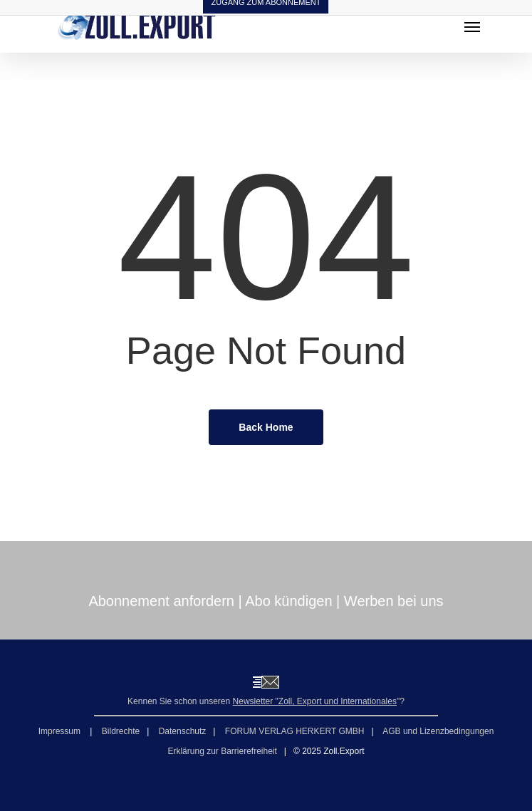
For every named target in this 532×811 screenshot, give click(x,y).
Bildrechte (121, 731)
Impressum (61, 731)
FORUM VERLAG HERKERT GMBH (295, 731)
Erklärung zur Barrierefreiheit (222, 751)
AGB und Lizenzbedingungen (438, 731)
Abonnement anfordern (161, 601)
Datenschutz (183, 731)
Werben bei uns (394, 601)
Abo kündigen (288, 601)
